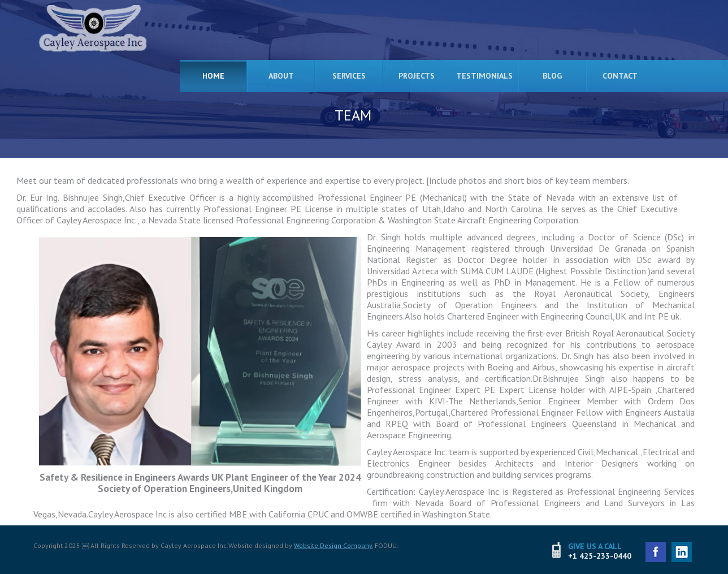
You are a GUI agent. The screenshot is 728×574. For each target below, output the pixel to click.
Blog (552, 76)
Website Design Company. (333, 545)
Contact (620, 76)
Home (213, 76)
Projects (417, 76)
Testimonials (484, 76)
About (281, 76)
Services (349, 76)
